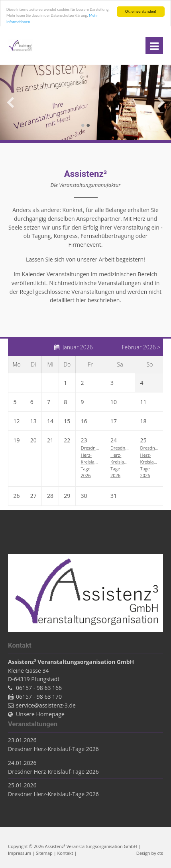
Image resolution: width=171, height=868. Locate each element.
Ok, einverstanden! (141, 11)
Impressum (20, 853)
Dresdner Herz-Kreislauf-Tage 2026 (90, 462)
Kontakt (65, 853)
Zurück (10, 102)
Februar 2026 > (141, 347)
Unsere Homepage (40, 714)
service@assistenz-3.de (46, 705)
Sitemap (44, 853)
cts (160, 853)
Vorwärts (161, 102)
